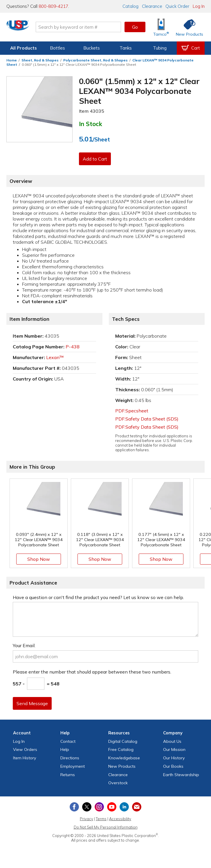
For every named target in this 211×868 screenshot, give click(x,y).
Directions (70, 758)
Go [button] (135, 27)
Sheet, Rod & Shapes (40, 60)
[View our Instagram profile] (99, 807)
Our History (174, 758)
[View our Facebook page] (74, 807)
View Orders (25, 749)
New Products (122, 766)
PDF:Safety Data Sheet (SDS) (147, 419)
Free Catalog (121, 749)
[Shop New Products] (187, 27)
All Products (24, 48)
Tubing (160, 48)
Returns (68, 775)
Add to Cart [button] (96, 159)
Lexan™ (55, 357)
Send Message (33, 703)
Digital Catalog (123, 741)
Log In (199, 6)
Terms (101, 819)
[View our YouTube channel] (112, 807)
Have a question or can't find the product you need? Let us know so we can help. (98, 597)
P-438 (73, 347)
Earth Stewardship (181, 775)
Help (65, 749)
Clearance (152, 6)
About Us (172, 741)
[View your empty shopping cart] (191, 48)
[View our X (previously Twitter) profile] (87, 807)
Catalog (130, 6)
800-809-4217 (53, 6)
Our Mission (174, 749)
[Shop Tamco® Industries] (161, 27)
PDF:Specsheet (132, 411)
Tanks (126, 48)
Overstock (118, 783)
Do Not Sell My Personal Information (106, 827)
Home (12, 60)
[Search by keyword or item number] (83, 27)
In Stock (91, 124)
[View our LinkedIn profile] (124, 807)
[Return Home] (23, 28)
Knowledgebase (124, 758)
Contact (68, 741)
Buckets (92, 48)
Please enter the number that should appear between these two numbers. (92, 672)
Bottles (57, 48)
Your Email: (24, 645)
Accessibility (120, 819)
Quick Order (177, 6)
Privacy (86, 819)
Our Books (173, 766)
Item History (25, 758)
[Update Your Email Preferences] (137, 807)
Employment (73, 766)
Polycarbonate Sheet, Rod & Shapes (95, 60)
